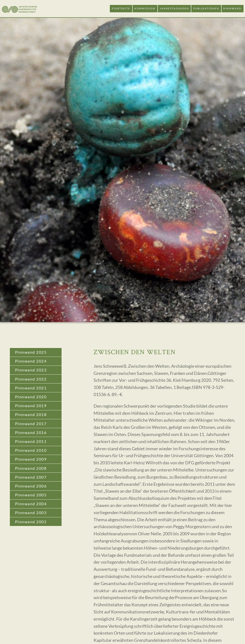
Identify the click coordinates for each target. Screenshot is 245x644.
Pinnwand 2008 (31, 468)
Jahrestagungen (174, 9)
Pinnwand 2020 (31, 397)
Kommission (145, 9)
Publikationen (206, 9)
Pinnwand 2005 (31, 495)
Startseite (121, 9)
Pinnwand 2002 (31, 522)
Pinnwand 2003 (31, 513)
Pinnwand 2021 (31, 388)
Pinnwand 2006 (31, 486)
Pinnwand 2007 (31, 477)
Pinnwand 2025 (31, 352)
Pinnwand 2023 (31, 370)
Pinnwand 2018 (31, 414)
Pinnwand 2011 (31, 441)
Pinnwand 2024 (31, 361)
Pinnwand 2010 (31, 450)
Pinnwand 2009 (31, 459)
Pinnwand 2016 (31, 432)
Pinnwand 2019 (31, 406)
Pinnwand (232, 9)
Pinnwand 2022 (31, 379)
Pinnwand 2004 (31, 504)
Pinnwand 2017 (31, 424)
